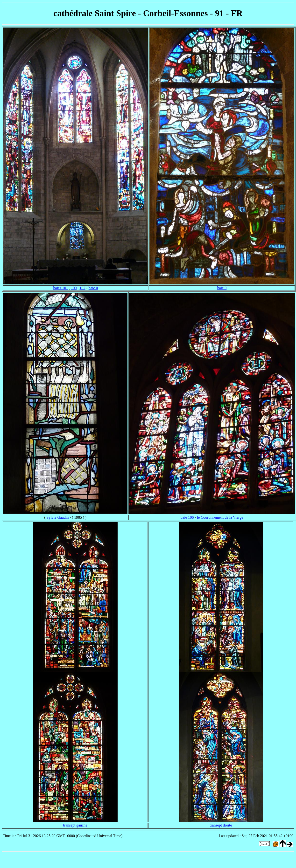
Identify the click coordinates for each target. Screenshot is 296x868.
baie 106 (187, 517)
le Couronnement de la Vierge (220, 517)
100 (74, 288)
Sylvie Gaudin (58, 517)
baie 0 (93, 288)
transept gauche (75, 825)
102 (82, 288)
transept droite (221, 825)
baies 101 (61, 288)
